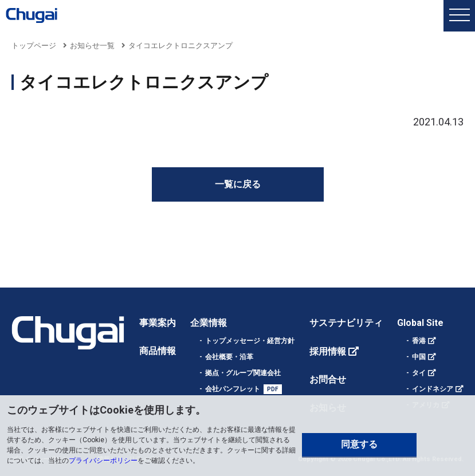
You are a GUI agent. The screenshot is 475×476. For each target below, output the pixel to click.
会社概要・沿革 (229, 357)
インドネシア (433, 389)
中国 (419, 357)
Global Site (420, 323)
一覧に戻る (238, 184)
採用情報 (328, 351)
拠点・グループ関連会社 (243, 373)
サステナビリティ (346, 323)
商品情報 (158, 351)
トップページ (34, 46)
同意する (359, 444)
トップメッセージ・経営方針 (250, 341)
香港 (419, 341)
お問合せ (328, 379)
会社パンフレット (233, 389)
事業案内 (158, 323)
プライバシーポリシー (103, 461)
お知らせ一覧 (92, 46)
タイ (419, 373)
